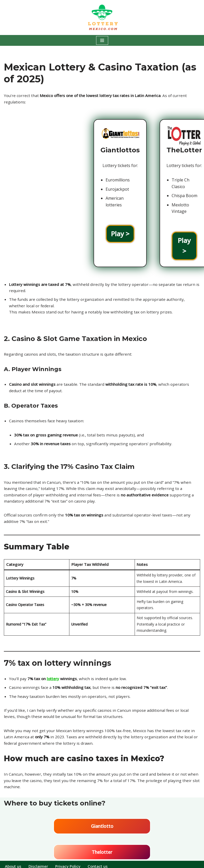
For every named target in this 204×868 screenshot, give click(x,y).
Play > (35, 234)
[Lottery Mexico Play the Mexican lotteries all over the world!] (102, 17)
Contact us (101, 862)
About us (14, 862)
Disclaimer (40, 862)
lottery (55, 671)
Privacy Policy (70, 862)
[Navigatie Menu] (102, 40)
